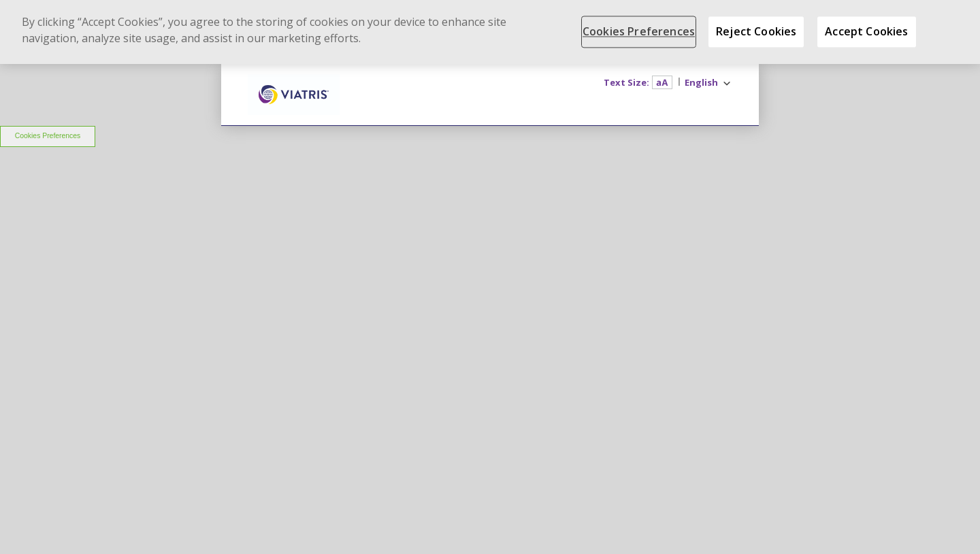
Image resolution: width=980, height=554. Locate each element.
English (701, 82)
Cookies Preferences (48, 136)
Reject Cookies (756, 31)
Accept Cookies (866, 31)
